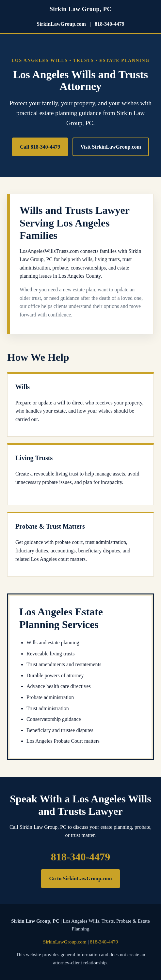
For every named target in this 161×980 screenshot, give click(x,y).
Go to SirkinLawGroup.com (80, 878)
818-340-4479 (110, 24)
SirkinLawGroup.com (61, 24)
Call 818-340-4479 (40, 147)
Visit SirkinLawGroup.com (111, 147)
